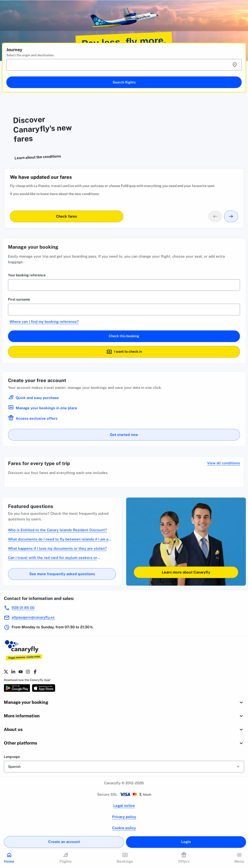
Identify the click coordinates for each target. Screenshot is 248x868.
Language (12, 757)
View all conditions (224, 463)
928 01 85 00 (23, 608)
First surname (19, 299)
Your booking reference (27, 275)
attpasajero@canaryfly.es (33, 617)
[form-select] (124, 767)
